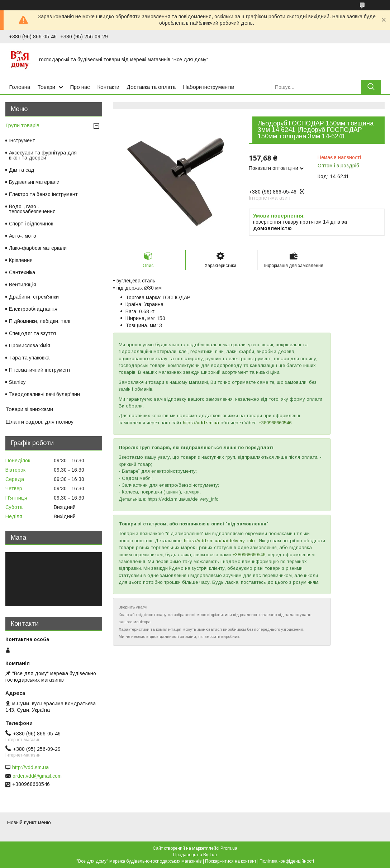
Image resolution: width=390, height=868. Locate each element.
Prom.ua (229, 848)
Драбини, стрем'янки (34, 297)
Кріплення (21, 260)
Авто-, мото (23, 236)
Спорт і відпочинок (31, 224)
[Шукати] (371, 87)
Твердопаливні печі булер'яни (44, 394)
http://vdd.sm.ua (30, 767)
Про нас (80, 87)
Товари (46, 87)
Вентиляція (23, 285)
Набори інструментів (208, 87)
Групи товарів (22, 125)
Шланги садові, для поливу (40, 422)
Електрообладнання (33, 309)
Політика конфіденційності (287, 861)
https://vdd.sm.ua (201, 423)
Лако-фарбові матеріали (38, 248)
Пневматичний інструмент (40, 370)
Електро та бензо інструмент (43, 194)
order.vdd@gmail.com (37, 776)
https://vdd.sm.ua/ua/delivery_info (219, 541)
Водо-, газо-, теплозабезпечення (32, 209)
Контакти (108, 87)
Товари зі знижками (29, 409)
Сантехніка (22, 272)
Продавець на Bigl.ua (195, 855)
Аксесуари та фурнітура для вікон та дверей (43, 155)
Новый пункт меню (29, 822)
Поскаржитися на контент (231, 861)
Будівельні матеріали (34, 182)
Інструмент (22, 140)
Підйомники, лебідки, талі (40, 321)
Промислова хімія (30, 345)
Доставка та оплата (151, 87)
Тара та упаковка (29, 358)
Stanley (17, 382)
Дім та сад (22, 170)
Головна (20, 87)
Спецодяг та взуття (32, 333)
